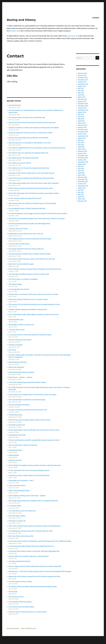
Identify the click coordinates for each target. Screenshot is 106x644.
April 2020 (81, 121)
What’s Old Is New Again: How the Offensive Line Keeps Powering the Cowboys (34, 193)
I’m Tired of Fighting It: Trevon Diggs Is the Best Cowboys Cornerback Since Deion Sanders (38, 214)
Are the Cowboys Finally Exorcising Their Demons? (25, 198)
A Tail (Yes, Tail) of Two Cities (18, 229)
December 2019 (83, 130)
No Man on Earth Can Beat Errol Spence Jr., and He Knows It (28, 612)
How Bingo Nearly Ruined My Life (19, 561)
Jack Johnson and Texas (16, 597)
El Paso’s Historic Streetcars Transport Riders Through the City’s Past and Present (35, 269)
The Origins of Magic (15, 284)
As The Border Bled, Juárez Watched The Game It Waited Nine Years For (31, 546)
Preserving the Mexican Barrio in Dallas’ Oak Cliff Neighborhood (29, 224)
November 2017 (83, 182)
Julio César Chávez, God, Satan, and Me (21, 536)
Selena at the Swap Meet (16, 367)
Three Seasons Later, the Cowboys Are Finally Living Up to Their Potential (32, 203)
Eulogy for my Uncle (15, 460)
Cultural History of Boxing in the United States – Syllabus (27, 496)
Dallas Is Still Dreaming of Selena (19, 491)
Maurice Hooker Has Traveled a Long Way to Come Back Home (29, 556)
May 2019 (81, 145)
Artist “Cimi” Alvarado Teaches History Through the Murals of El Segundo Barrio (35, 526)
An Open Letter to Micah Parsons (19, 244)
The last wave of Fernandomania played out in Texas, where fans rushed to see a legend (36, 219)
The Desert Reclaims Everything (19, 405)
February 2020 (82, 125)
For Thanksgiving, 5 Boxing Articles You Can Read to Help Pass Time (31, 531)
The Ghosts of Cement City (17, 521)
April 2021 (81, 95)
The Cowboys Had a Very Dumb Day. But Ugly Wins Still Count (28, 153)
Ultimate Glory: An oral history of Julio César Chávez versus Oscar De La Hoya (33, 294)
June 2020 (81, 117)
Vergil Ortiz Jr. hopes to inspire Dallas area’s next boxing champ (29, 476)
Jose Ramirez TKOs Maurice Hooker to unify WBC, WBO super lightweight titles (34, 551)
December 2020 (83, 104)
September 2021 (83, 84)
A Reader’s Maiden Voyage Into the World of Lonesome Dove (28, 310)
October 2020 (82, 108)
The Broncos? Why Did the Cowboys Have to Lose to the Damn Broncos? (32, 173)
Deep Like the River (15, 105)
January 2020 (82, 127)
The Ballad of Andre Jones (17, 425)
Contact (96, 18)
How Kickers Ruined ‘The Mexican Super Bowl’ (24, 158)
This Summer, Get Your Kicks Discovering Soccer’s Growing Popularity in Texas (34, 304)
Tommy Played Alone (15, 415)
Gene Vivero (12, 350)
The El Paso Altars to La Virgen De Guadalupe (23, 279)
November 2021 (83, 80)
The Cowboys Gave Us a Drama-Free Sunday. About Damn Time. (29, 168)
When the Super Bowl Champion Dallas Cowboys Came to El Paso (29, 420)
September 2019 (83, 136)
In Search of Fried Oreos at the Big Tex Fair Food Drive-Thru (28, 410)
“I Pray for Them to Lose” (17, 330)
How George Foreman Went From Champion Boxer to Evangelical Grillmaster (33, 501)
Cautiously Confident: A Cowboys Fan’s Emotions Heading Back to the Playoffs (34, 128)
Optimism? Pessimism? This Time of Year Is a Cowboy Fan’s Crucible (30, 133)
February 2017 (82, 201)
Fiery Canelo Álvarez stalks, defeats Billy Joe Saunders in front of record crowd (34, 315)
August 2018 (82, 164)
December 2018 (83, 156)
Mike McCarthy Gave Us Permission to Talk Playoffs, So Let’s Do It (30, 143)
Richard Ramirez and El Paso (18, 362)
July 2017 (81, 190)
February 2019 (82, 151)
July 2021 (81, 89)
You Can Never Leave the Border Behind (21, 607)
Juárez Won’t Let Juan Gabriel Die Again (21, 264)
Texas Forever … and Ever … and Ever (20, 377)
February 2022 (82, 73)
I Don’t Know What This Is (17, 486)
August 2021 (82, 86)
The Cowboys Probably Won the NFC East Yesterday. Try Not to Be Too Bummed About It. (37, 148)
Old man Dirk (13, 592)
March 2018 (81, 175)
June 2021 (81, 91)
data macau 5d (73, 36)
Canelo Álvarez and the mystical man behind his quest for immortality (31, 178)
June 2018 (81, 169)
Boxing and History (21, 20)
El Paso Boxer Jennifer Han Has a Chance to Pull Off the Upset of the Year (32, 259)
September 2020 (83, 110)
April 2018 (81, 173)
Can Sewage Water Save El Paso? (19, 289)
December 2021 (83, 78)
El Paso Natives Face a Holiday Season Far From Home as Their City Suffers (33, 395)
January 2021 (82, 101)
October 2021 (82, 82)
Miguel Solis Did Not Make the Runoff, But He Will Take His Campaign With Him (34, 577)
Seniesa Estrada (14, 455)
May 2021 (81, 93)
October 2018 (82, 160)
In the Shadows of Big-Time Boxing (20, 602)
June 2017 (81, 192)
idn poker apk (14, 31)
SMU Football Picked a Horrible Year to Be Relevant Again (27, 400)
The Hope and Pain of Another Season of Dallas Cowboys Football (30, 254)
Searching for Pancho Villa (17, 435)
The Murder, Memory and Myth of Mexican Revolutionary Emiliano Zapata (33, 587)
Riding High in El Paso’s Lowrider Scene (21, 325)
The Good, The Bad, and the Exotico (20, 340)
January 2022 (82, 76)
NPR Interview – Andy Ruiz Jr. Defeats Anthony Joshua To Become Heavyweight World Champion (40, 571)
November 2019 (83, 132)
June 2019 (81, 143)
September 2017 (83, 186)
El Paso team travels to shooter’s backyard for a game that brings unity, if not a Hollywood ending (40, 541)
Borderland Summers (15, 450)
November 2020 (83, 106)
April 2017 (81, 197)
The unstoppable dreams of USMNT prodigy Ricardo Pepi (27, 208)
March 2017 (81, 199)
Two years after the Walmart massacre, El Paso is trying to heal (29, 274)
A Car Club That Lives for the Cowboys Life (22, 511)
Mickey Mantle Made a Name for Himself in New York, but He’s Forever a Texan (34, 430)
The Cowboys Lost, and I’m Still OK (20, 163)
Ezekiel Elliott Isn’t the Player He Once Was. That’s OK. (26, 234)
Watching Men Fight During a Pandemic (21, 372)
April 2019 (81, 147)
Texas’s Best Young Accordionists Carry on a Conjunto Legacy (28, 299)
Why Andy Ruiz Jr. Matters (17, 516)
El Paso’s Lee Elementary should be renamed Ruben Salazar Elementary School (34, 440)
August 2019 (82, 138)
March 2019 (81, 149)
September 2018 (83, 162)
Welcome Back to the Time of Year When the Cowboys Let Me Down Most (32, 123)
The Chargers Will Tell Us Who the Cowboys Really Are (26, 249)
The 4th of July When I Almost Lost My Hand (23, 445)
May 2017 (81, 195)
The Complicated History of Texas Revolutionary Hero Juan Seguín (30, 239)
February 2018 (82, 177)
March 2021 (81, 97)
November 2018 (83, 158)
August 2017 (82, 188)
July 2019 (81, 140)
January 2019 (82, 153)
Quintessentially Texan (16, 320)
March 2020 (82, 123)
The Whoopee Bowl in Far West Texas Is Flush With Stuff (27, 118)
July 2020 (81, 114)
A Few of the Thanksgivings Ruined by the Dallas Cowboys (27, 382)
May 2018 (81, 171)
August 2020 (82, 112)
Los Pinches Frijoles (15, 506)
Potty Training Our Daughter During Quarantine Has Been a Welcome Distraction (35, 465)
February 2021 (82, 99)
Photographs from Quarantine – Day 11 (21, 481)
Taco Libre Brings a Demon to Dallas (20, 582)
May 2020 (81, 119)
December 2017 (83, 179)
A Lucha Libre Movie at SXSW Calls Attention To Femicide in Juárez (30, 335)
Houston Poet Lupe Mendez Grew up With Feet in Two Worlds (28, 138)
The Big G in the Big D (16, 345)
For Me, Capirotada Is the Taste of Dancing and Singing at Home (29, 470)
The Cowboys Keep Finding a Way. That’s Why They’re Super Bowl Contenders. (34, 183)
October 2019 (82, 134)
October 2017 (82, 184)
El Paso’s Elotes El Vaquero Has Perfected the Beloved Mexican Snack (31, 188)
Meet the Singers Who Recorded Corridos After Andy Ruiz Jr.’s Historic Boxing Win (35, 566)
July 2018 (81, 166)
